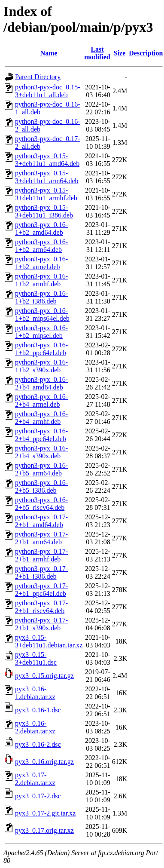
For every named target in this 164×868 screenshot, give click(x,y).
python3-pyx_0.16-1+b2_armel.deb (41, 263)
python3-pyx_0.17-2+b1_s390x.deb (41, 624)
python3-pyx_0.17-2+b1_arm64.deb (41, 538)
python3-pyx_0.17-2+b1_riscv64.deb (41, 607)
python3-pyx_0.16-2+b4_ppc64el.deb (41, 435)
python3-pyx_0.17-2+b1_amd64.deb (41, 521)
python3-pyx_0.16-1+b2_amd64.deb (41, 229)
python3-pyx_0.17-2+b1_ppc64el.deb (41, 590)
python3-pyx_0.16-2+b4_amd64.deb (41, 383)
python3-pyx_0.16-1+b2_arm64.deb (41, 246)
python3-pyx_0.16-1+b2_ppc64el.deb (41, 349)
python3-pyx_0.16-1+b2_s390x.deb (41, 366)
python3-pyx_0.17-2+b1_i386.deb (41, 572)
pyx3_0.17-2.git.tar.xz (45, 813)
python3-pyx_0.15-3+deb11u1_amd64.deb (47, 160)
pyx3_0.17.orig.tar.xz (44, 830)
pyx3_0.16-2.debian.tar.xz (35, 727)
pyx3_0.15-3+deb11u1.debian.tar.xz (49, 641)
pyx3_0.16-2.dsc (38, 744)
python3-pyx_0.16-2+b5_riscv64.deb (41, 504)
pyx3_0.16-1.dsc (38, 710)
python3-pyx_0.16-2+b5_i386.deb (41, 486)
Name (49, 53)
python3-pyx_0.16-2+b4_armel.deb (41, 400)
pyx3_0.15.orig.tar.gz (44, 676)
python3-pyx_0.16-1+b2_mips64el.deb (42, 314)
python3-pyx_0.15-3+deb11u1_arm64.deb (47, 177)
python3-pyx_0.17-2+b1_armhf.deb (41, 555)
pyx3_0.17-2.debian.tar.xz (35, 779)
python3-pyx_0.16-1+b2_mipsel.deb (41, 332)
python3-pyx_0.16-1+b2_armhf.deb (41, 280)
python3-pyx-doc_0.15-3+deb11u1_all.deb (48, 91)
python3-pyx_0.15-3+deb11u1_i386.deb (44, 211)
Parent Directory (38, 77)
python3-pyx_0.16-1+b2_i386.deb (41, 297)
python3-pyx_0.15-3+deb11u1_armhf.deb (46, 194)
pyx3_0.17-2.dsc (38, 796)
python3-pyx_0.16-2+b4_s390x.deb (41, 452)
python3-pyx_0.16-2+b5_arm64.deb (41, 469)
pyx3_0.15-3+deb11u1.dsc (36, 658)
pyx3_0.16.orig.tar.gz (44, 762)
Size (120, 53)
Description (146, 53)
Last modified (97, 53)
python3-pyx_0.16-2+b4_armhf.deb (41, 418)
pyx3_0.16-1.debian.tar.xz (35, 693)
